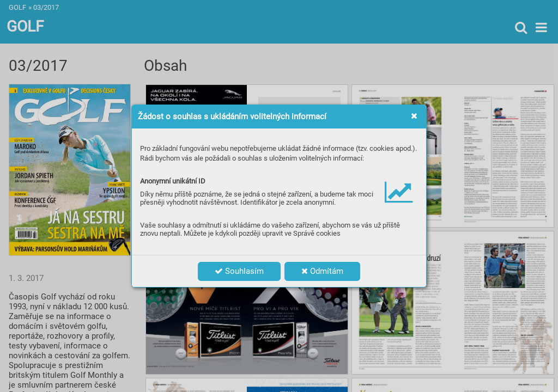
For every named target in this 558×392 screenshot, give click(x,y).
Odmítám (322, 271)
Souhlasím (239, 271)
